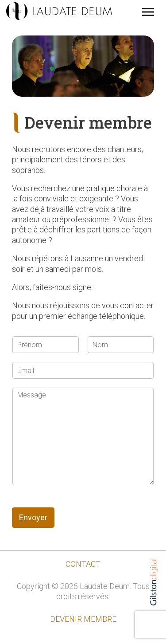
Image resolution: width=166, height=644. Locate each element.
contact (83, 564)
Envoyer (33, 517)
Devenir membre (83, 619)
